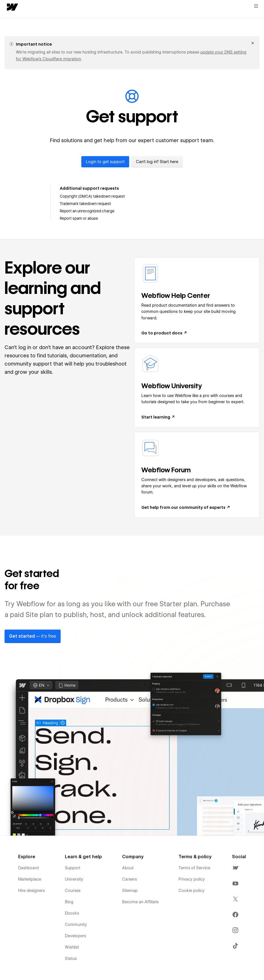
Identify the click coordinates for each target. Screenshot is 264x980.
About (128, 868)
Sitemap (130, 891)
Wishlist (72, 947)
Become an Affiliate (140, 902)
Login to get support (105, 162)
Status (71, 958)
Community (76, 925)
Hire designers (31, 891)
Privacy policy (192, 879)
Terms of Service (194, 868)
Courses (73, 891)
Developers (75, 936)
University (74, 879)
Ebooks (72, 913)
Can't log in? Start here (157, 162)
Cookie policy (191, 891)
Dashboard (28, 868)
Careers (129, 879)
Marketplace (30, 879)
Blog (69, 902)
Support (73, 868)
